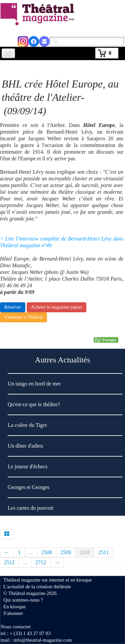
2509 (66, 552)
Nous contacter (16, 627)
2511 (103, 552)
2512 (9, 562)
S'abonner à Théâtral (23, 317)
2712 (41, 562)
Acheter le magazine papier (57, 307)
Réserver (13, 307)
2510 (85, 552)
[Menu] (8, 53)
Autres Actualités (63, 360)
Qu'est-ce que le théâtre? (34, 404)
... (31, 552)
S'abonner (13, 613)
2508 (47, 552)
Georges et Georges (29, 487)
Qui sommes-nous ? (23, 600)
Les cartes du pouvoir (31, 508)
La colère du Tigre (27, 425)
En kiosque (14, 607)
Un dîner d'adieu (25, 446)
